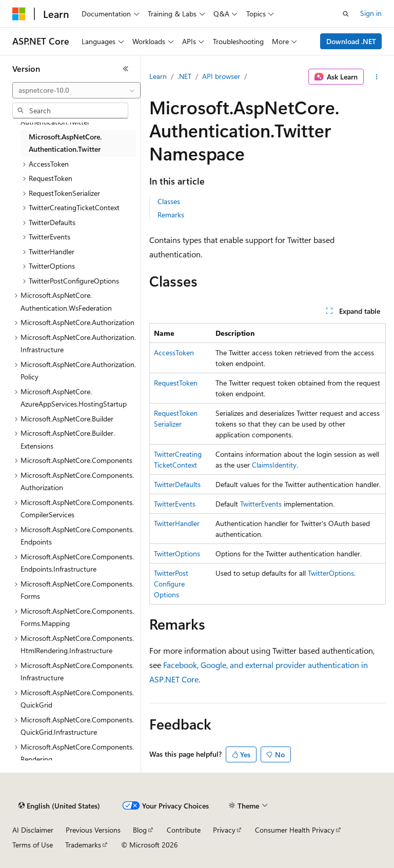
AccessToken (174, 352)
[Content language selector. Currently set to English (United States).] (59, 806)
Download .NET (351, 41)
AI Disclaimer (33, 830)
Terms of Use (33, 845)
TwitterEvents (175, 504)
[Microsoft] (19, 14)
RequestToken (176, 383)
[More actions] (377, 77)
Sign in (371, 13)
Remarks (171, 215)
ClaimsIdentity (274, 465)
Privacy (224, 830)
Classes (169, 201)
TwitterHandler (177, 523)
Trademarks (83, 845)
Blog (140, 830)
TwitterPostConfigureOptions (171, 584)
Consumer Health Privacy (295, 830)
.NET (184, 76)
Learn (158, 76)
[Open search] (346, 14)
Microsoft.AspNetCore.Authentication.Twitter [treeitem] (65, 143)
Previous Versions (93, 830)
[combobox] (76, 90)
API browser (221, 76)
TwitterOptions (177, 553)
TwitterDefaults (177, 484)
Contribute (184, 830)
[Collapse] (126, 69)
